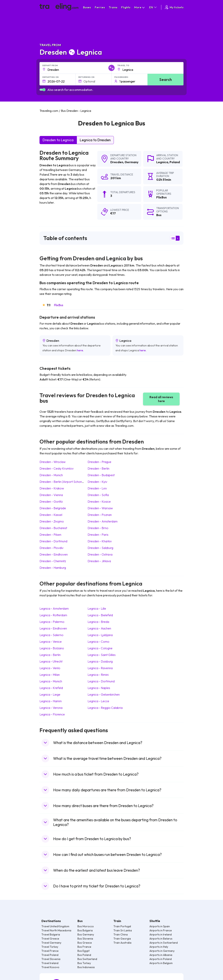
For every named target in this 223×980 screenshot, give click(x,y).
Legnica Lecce (98, 701)
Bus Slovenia (85, 939)
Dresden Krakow (52, 488)
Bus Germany (86, 934)
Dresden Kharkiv (100, 541)
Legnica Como (98, 642)
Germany (132, 162)
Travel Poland (50, 955)
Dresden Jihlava (99, 561)
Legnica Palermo (52, 622)
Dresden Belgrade (53, 508)
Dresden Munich (51, 475)
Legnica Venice (51, 642)
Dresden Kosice (99, 501)
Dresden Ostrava (100, 554)
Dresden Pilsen (50, 535)
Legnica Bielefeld (100, 615)
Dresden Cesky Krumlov (57, 468)
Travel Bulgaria (51, 934)
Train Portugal (122, 926)
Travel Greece (50, 939)
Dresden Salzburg (100, 548)
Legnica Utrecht (51, 661)
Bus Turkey (84, 963)
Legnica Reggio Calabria (105, 708)
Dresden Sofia (98, 495)
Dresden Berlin (98, 468)
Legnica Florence (52, 714)
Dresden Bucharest (53, 528)
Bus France (84, 947)
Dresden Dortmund (53, 541)
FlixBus (59, 305)
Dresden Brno (98, 528)
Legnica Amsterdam (54, 608)
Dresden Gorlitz (51, 501)
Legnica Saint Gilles (102, 655)
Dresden (117, 162)
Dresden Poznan (100, 515)
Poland (175, 162)
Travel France (50, 951)
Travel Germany (51, 943)
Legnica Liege (50, 694)
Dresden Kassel (51, 515)
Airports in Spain (160, 926)
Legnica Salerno (51, 635)
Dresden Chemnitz (53, 561)
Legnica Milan (50, 675)
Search (166, 79)
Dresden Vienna (51, 495)
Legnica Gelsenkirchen (104, 694)
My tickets (174, 7)
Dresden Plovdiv (51, 548)
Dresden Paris (98, 535)
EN (153, 7)
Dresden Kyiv (97, 482)
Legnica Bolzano (52, 648)
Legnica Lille (97, 608)
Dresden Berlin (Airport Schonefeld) (65, 482)
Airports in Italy (159, 947)
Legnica (162, 162)
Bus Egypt (83, 951)
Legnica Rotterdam (53, 615)
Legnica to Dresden (95, 140)
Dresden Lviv (97, 488)
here (80, 350)
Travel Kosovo (50, 967)
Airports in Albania (161, 955)
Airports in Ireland (161, 934)
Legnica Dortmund (101, 681)
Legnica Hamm (51, 701)
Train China (121, 934)
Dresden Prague (99, 462)
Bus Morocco (86, 926)
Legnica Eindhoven (53, 628)
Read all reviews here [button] (161, 399)
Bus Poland (84, 955)
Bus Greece (85, 943)
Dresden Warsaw (100, 508)
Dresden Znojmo (52, 521)
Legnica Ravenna (100, 668)
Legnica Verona (51, 708)
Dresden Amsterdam (103, 521)
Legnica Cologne (100, 648)
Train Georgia (122, 939)
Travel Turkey (50, 947)
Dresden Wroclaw (53, 462)
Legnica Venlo (50, 668)
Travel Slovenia (51, 959)
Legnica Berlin (50, 655)
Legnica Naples (99, 688)
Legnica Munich (51, 681)
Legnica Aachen (99, 628)
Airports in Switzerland (164, 943)
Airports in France (161, 930)
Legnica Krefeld (51, 688)
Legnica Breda (98, 622)
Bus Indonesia (86, 967)
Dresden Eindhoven (54, 554)
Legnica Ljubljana (100, 635)
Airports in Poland (161, 959)
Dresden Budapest (101, 475)
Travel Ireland (50, 963)
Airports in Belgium (161, 963)
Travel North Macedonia (56, 930)
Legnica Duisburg (100, 661)
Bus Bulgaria (85, 930)
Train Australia (122, 943)
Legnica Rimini (98, 675)
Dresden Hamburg (53, 568)
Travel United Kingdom (55, 926)
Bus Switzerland (87, 959)
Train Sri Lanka (123, 930)
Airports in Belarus (161, 939)
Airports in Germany (162, 951)
